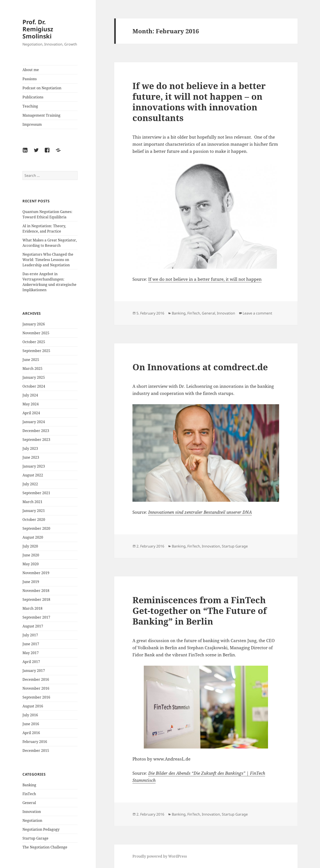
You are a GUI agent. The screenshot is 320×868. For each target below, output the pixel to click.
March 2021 (32, 502)
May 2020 (31, 564)
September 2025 (36, 351)
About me (31, 70)
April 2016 (31, 733)
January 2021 (34, 511)
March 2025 (32, 368)
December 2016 (36, 679)
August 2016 (33, 706)
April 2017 (31, 662)
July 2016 (30, 715)
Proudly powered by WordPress (160, 856)
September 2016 (36, 697)
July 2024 (30, 395)
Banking (29, 785)
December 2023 (36, 431)
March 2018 (32, 608)
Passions (30, 79)
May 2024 (31, 404)
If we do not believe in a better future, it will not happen (205, 279)
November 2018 (36, 591)
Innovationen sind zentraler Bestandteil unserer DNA (200, 512)
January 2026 (34, 324)
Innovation (32, 812)
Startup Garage (35, 838)
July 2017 (30, 635)
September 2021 (36, 493)
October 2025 (34, 342)
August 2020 (33, 537)
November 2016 (36, 688)
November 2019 (36, 573)
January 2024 (34, 422)
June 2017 (31, 644)
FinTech (29, 794)
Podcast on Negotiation (42, 88)
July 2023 (30, 448)
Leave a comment (257, 313)
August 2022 (33, 475)
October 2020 (34, 520)
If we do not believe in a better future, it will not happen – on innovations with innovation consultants (199, 102)
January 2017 (34, 671)
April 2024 (31, 413)
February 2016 (35, 742)
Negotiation (32, 820)
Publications (33, 97)
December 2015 (36, 751)
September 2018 (36, 599)
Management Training (41, 115)
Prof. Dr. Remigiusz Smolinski (38, 29)
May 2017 (31, 653)
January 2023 (34, 466)
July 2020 (30, 546)
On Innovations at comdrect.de (200, 367)
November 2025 (36, 333)
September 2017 (36, 617)
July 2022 (30, 484)
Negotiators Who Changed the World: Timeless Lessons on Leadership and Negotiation (48, 260)
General (29, 803)
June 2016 (31, 724)
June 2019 (31, 582)
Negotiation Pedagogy (41, 829)
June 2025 (31, 360)
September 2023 (36, 440)
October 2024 (34, 386)
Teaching (30, 106)
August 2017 (33, 626)
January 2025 (34, 377)
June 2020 (31, 555)
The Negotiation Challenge (45, 847)
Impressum (32, 124)
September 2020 (36, 528)
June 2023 (31, 457)
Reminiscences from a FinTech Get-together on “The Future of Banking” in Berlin (200, 610)
